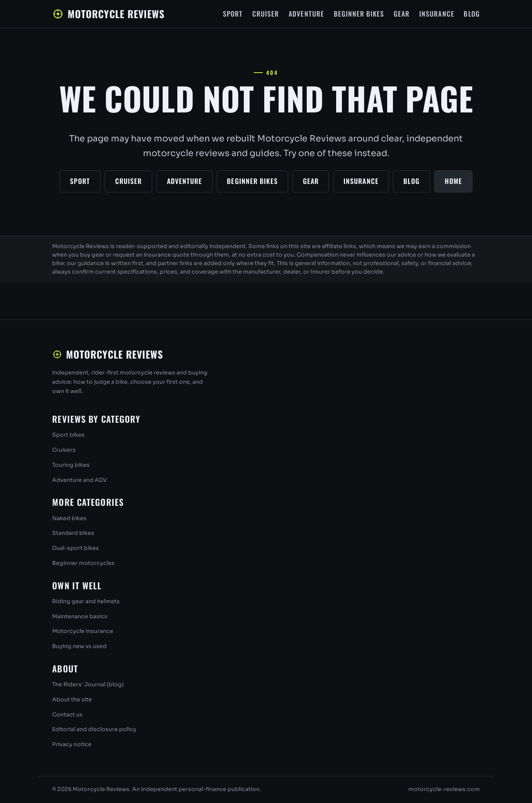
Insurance (437, 14)
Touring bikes (71, 465)
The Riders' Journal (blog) (88, 684)
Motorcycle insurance (83, 631)
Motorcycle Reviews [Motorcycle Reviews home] (108, 14)
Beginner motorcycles (83, 563)
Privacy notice (72, 744)
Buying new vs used (79, 646)
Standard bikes (73, 533)
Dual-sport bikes (76, 548)
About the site (72, 699)
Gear (402, 14)
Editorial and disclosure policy (94, 729)
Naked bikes (69, 518)
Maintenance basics (80, 616)
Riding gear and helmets (86, 601)
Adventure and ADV (80, 480)
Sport (233, 14)
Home (453, 181)
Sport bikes (68, 435)
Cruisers (64, 450)
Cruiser (266, 14)
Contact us (67, 715)
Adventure (306, 14)
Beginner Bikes (359, 14)
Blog (472, 14)
